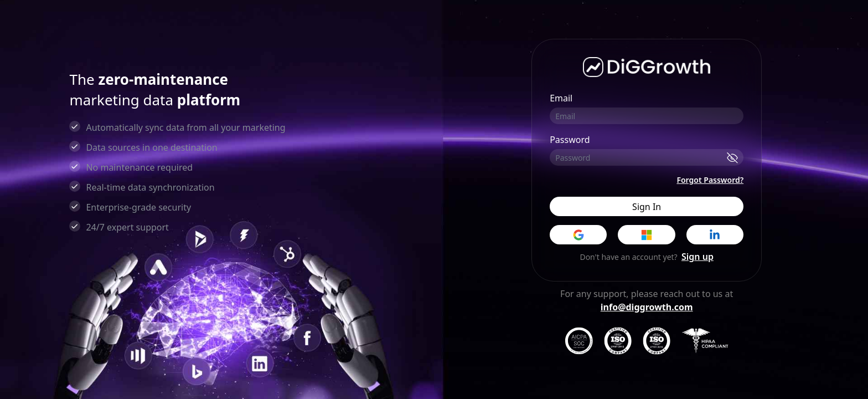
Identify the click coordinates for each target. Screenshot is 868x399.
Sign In (647, 207)
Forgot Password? (710, 180)
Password (570, 140)
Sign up (697, 257)
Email (561, 98)
